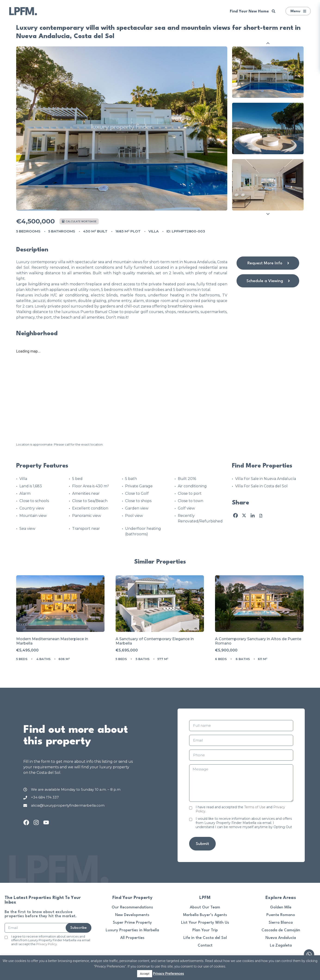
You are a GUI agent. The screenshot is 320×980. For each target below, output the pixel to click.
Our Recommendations (132, 907)
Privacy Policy (47, 944)
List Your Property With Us (205, 923)
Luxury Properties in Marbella (132, 930)
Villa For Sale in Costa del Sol (261, 486)
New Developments (132, 915)
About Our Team (205, 907)
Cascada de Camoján (281, 930)
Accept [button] (145, 974)
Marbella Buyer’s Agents (205, 915)
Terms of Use (255, 807)
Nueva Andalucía (281, 938)
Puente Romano (281, 915)
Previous (268, 43)
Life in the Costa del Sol (205, 938)
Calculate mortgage (79, 222)
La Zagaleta (281, 945)
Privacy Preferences (169, 974)
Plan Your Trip (205, 930)
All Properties (132, 938)
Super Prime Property (132, 923)
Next (268, 214)
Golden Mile (281, 907)
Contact (205, 945)
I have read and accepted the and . (240, 809)
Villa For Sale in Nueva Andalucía (266, 479)
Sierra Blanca (281, 923)
